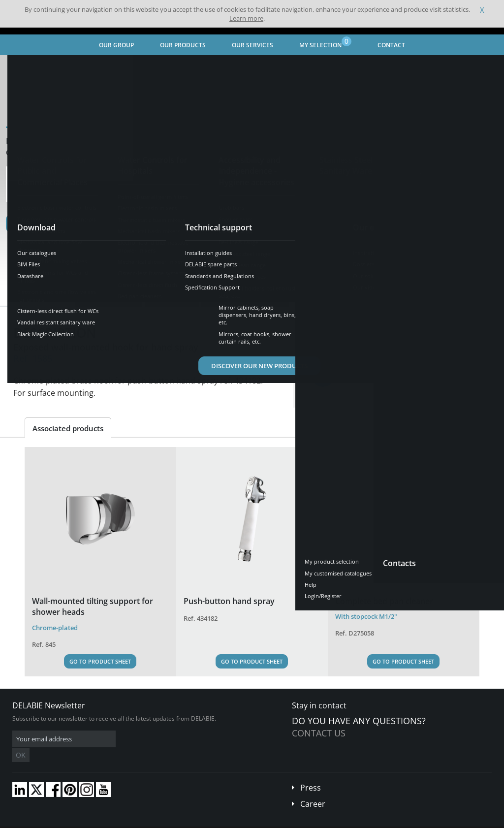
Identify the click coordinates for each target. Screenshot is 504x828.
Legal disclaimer (150, 820)
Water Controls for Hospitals (131, 67)
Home (21, 67)
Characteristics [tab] (109, 298)
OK (168, 739)
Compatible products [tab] (245, 298)
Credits (190, 820)
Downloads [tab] (172, 298)
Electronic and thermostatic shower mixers (245, 67)
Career (313, 789)
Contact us (319, 733)
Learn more (246, 18)
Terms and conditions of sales (82, 820)
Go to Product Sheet (100, 661)
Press (311, 773)
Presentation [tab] (43, 298)
